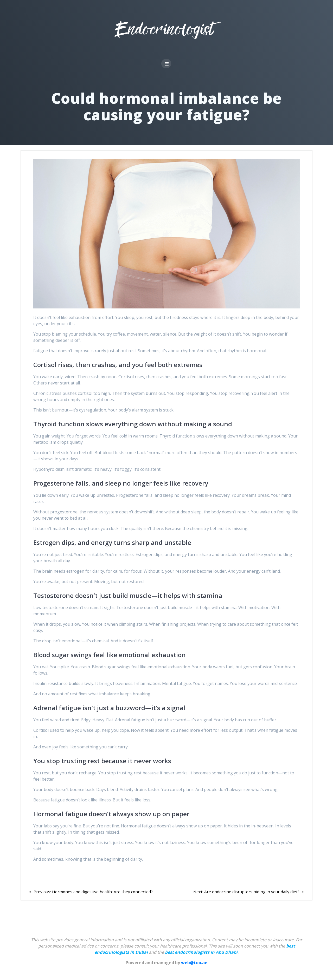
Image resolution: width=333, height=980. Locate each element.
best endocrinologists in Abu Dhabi (201, 952)
